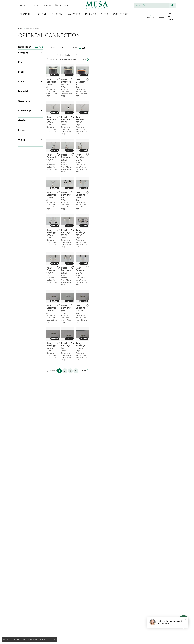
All (119, 512)
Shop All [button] (26, 14)
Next (171, 59)
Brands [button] (91, 14)
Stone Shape (25, 111)
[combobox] (151, 5)
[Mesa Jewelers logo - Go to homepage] (97, 5)
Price (21, 62)
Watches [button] (74, 14)
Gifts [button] (104, 14)
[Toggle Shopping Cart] (170, 17)
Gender (22, 120)
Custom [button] (57, 14)
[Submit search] (172, 5)
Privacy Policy (39, 639)
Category (23, 52)
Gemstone (24, 101)
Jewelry (21, 28)
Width (22, 140)
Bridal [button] (42, 14)
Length (22, 130)
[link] (25, 5)
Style (21, 82)
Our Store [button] (121, 14)
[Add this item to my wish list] (86, 108)
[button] (151, 17)
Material (23, 91)
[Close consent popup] (55, 640)
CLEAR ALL (39, 47)
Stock (21, 72)
